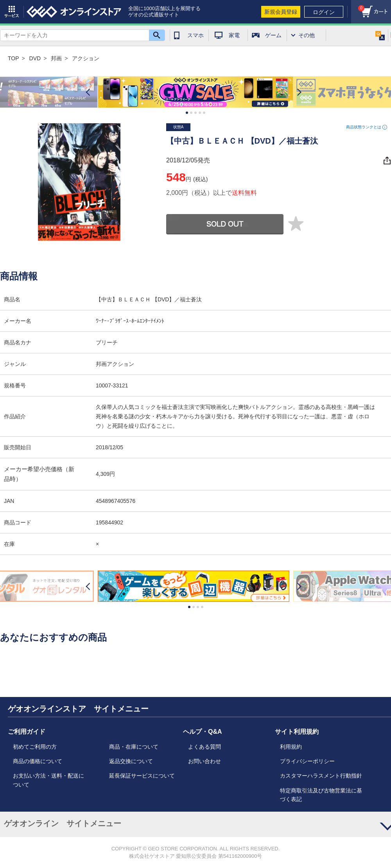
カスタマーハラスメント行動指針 (321, 776)
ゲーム (273, 35)
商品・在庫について (134, 747)
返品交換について (131, 761)
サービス (12, 12)
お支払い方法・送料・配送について (48, 780)
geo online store (74, 12)
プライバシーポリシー (307, 761)
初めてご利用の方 (35, 747)
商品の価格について (38, 761)
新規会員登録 (281, 12)
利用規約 (291, 747)
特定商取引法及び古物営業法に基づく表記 (321, 795)
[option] (195, 92)
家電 (234, 35)
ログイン (324, 12)
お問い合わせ (204, 761)
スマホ (195, 35)
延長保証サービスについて (142, 776)
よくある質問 (204, 747)
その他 (307, 35)
